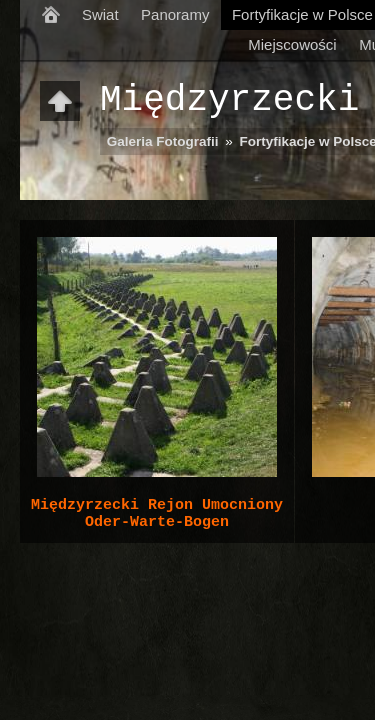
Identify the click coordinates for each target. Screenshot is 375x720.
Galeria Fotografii (163, 141)
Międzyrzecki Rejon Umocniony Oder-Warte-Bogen (157, 513)
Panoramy (175, 14)
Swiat (100, 14)
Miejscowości (292, 44)
